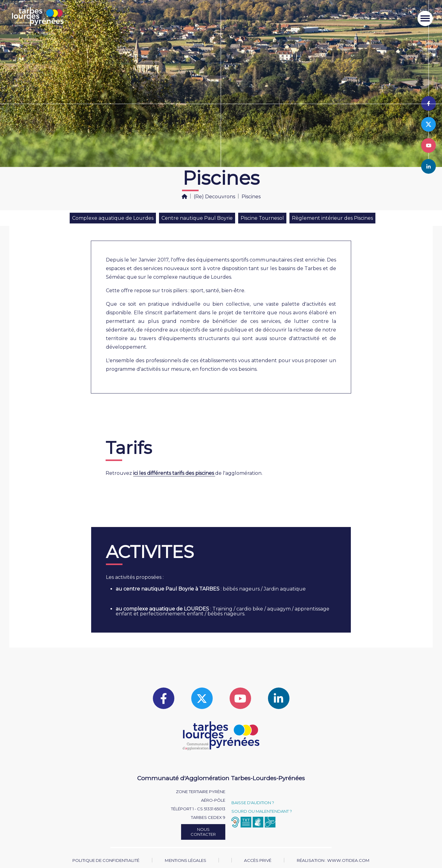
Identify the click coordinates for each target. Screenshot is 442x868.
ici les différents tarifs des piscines (174, 473)
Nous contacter (203, 832)
